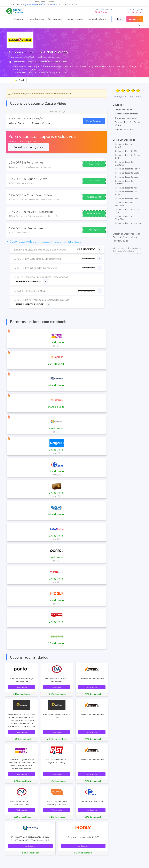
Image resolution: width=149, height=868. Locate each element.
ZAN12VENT (94, 230)
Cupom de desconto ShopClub (124, 218)
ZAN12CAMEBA (94, 197)
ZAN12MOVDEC (94, 213)
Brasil (19, 80)
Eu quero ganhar (135, 12)
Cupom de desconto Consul (127, 199)
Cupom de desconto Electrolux (124, 204)
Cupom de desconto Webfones (124, 182)
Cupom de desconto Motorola (128, 223)
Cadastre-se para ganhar (28, 147)
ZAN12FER (94, 164)
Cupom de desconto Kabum (127, 177)
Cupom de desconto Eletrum (128, 169)
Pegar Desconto (94, 121)
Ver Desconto (22, 687)
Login (120, 19)
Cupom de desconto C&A (126, 151)
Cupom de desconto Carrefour (124, 146)
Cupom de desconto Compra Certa (128, 157)
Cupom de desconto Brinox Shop (127, 211)
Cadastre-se (135, 19)
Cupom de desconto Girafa (127, 173)
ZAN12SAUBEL (94, 181)
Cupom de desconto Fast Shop (126, 193)
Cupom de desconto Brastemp (124, 163)
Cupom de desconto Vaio (126, 188)
